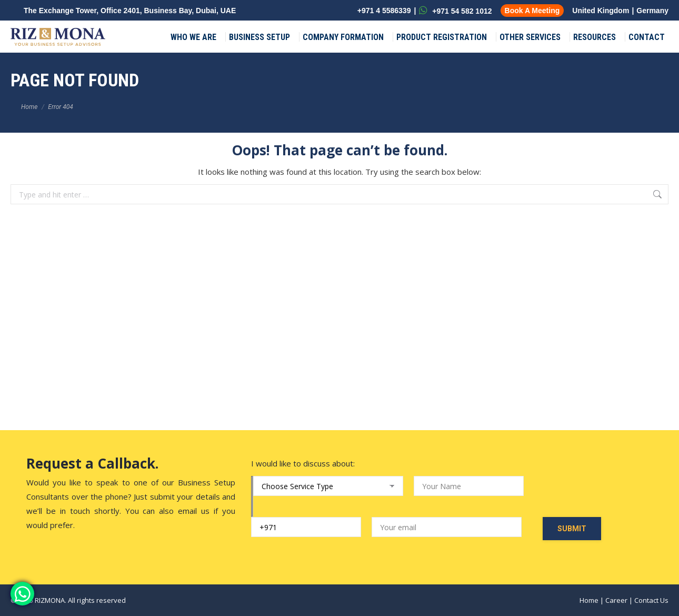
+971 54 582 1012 (455, 11)
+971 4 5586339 (383, 11)
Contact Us (651, 600)
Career (616, 600)
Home (589, 600)
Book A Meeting (532, 11)
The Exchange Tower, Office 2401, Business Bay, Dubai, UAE (130, 11)
